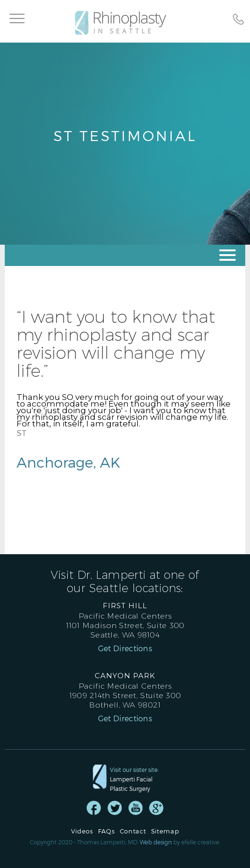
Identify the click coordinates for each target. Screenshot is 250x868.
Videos (82, 831)
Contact (133, 831)
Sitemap (165, 831)
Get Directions (125, 648)
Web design (156, 842)
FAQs (107, 831)
